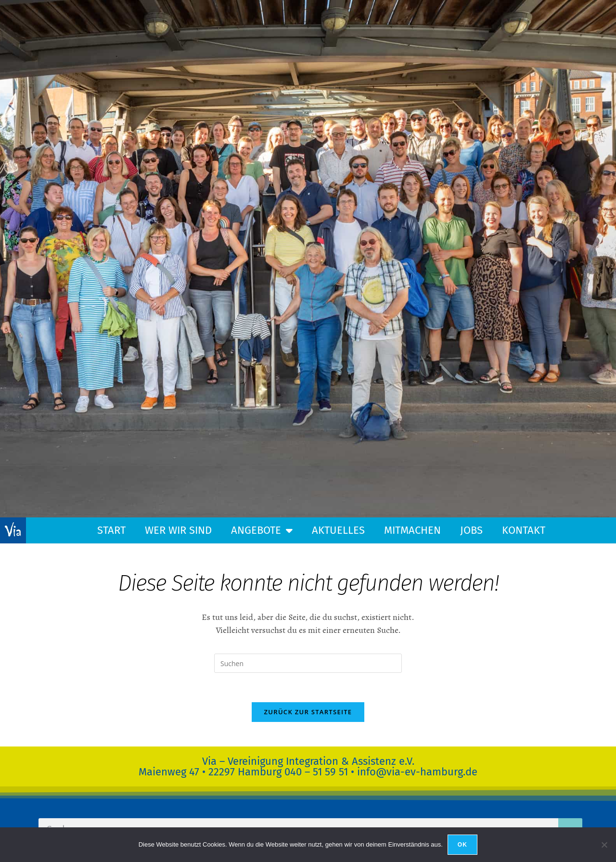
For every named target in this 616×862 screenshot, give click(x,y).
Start (111, 530)
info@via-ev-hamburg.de (418, 772)
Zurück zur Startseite (308, 712)
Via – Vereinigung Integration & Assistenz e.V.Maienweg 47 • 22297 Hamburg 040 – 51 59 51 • (276, 766)
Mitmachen (412, 530)
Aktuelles (338, 530)
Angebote (262, 530)
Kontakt (524, 530)
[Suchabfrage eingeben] (308, 663)
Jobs (471, 530)
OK (462, 845)
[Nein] (604, 845)
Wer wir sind (178, 530)
